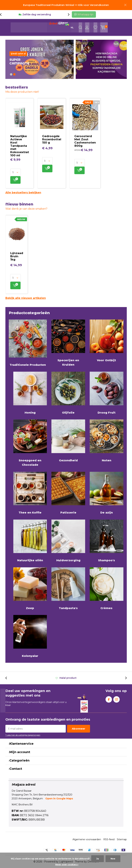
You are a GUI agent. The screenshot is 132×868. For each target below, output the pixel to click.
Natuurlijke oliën (30, 541)
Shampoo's (107, 541)
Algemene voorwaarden (87, 839)
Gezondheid (68, 441)
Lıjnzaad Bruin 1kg (17, 256)
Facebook (109, 699)
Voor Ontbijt (107, 341)
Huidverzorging (68, 541)
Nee (113, 859)
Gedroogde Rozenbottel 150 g (52, 139)
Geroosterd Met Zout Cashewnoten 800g (85, 141)
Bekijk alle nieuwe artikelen (26, 298)
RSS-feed (109, 839)
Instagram (116, 699)
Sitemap (122, 839)
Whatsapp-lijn (84, 14)
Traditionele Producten (28, 343)
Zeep (30, 589)
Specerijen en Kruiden (68, 343)
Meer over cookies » (67, 865)
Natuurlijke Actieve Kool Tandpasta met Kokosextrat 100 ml (20, 146)
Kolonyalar (30, 636)
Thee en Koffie (30, 493)
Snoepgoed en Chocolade (30, 443)
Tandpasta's (68, 589)
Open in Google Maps (59, 799)
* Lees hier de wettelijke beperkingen (23, 735)
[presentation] (3, 15)
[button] (11, 74)
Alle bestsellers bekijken (23, 193)
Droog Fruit (107, 393)
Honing (30, 393)
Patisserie (68, 493)
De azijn (107, 493)
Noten (107, 441)
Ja (98, 859)
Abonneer (79, 729)
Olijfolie (68, 393)
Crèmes (107, 589)
